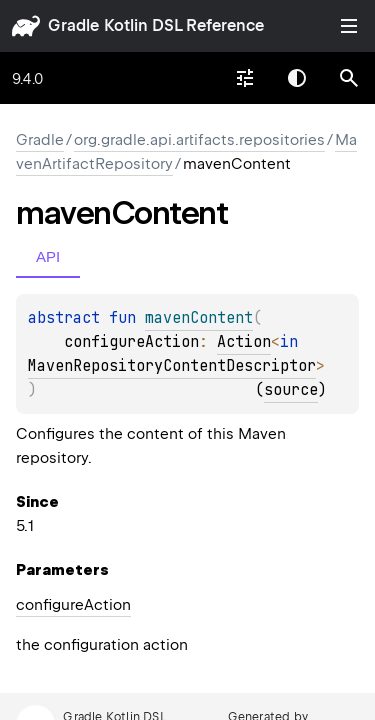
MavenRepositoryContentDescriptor (172, 366)
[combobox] (245, 78)
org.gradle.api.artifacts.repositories (199, 140)
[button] (349, 78)
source (291, 390)
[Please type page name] (349, 78)
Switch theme (297, 78)
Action (244, 342)
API (48, 256)
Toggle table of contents (349, 26)
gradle (73, 25)
